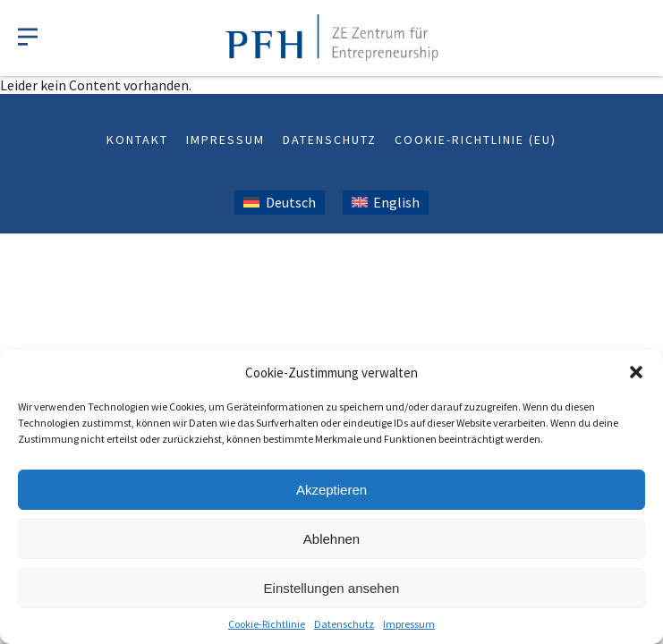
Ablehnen (331, 539)
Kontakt (137, 140)
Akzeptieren (331, 490)
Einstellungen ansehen (332, 588)
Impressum (409, 624)
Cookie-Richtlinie (267, 624)
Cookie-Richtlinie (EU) (476, 140)
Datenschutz (344, 624)
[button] (636, 372)
